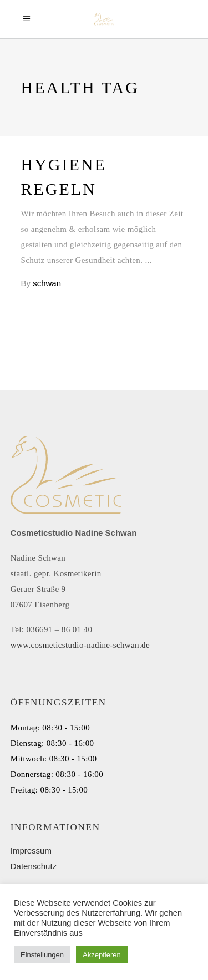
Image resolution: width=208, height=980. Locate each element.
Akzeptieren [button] (102, 955)
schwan (47, 283)
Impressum (31, 850)
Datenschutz (34, 866)
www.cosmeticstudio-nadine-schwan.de (80, 645)
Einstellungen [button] (42, 955)
